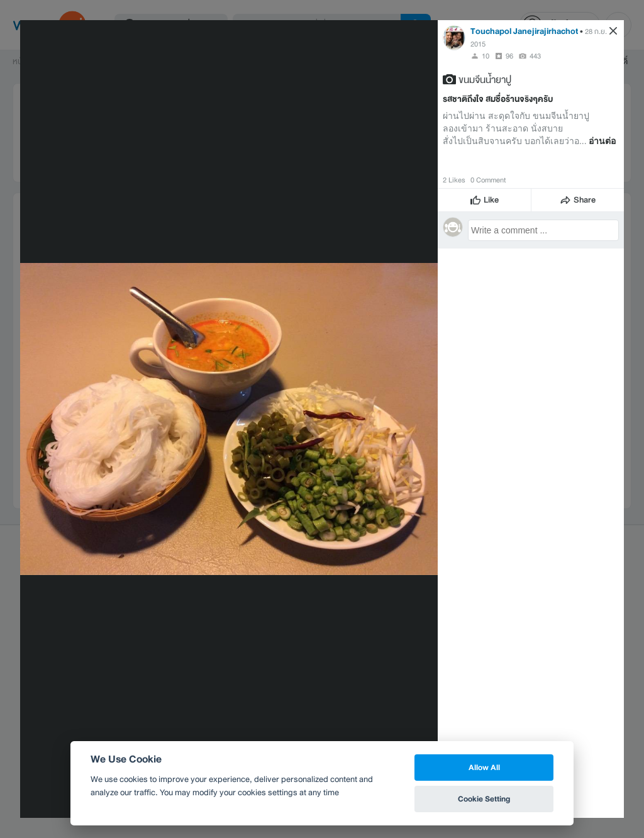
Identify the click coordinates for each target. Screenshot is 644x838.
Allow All (484, 767)
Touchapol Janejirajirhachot (524, 31)
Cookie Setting (484, 799)
